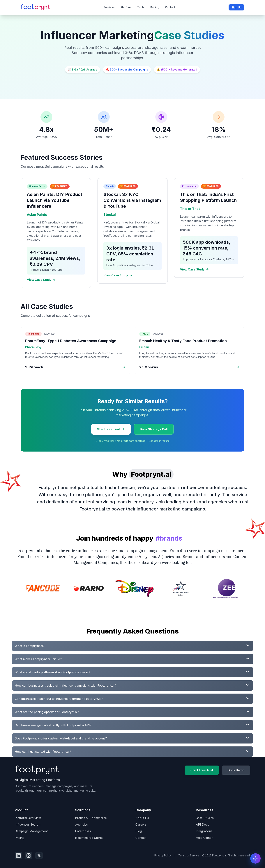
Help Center (204, 838)
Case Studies (205, 818)
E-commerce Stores (89, 838)
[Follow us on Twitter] (39, 856)
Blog (139, 831)
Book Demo (236, 770)
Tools (141, 7)
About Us (142, 818)
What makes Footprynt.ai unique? (38, 659)
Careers (141, 824)
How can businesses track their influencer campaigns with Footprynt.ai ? (66, 685)
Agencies (81, 824)
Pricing (155, 7)
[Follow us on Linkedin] (18, 856)
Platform (126, 7)
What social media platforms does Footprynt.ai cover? (52, 672)
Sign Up (236, 7)
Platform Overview (28, 818)
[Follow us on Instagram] (29, 856)
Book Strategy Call (154, 429)
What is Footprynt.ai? (30, 646)
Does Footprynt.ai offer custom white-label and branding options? (61, 738)
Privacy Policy (163, 855)
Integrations (204, 831)
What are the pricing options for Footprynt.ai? (47, 712)
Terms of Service (189, 855)
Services (109, 7)
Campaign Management (31, 831)
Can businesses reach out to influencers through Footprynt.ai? (59, 699)
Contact (170, 7)
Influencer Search (28, 824)
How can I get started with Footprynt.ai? (43, 752)
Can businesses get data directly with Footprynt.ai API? (53, 725)
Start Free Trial (111, 429)
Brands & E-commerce (91, 818)
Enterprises (83, 831)
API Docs (202, 824)
